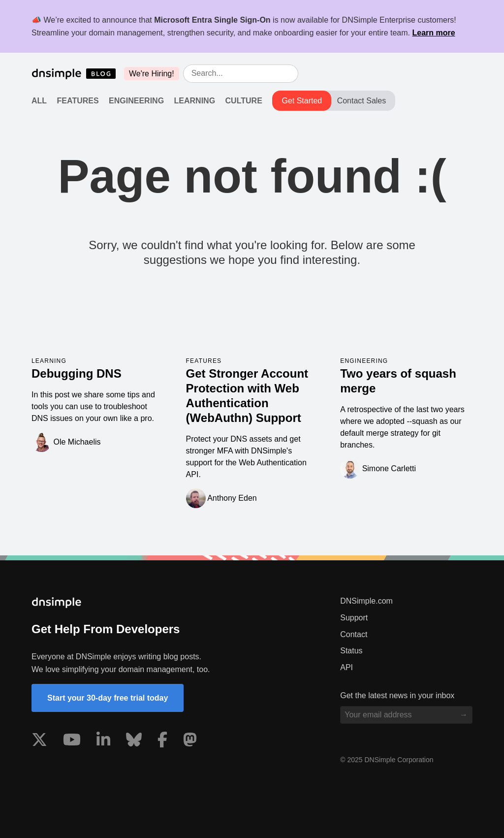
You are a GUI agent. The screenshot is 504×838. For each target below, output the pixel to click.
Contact (354, 634)
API (346, 667)
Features (78, 101)
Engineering (136, 101)
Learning (195, 101)
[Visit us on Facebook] (162, 741)
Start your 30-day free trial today (108, 698)
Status (351, 651)
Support (354, 618)
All (39, 101)
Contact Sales (362, 101)
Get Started (302, 101)
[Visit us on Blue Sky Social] (134, 741)
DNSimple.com (366, 601)
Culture (244, 101)
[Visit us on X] (39, 741)
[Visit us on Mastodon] (190, 741)
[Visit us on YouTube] (72, 741)
